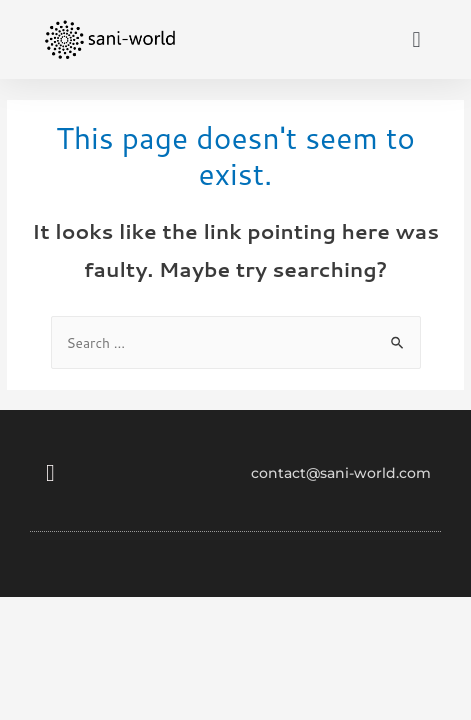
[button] (416, 39)
